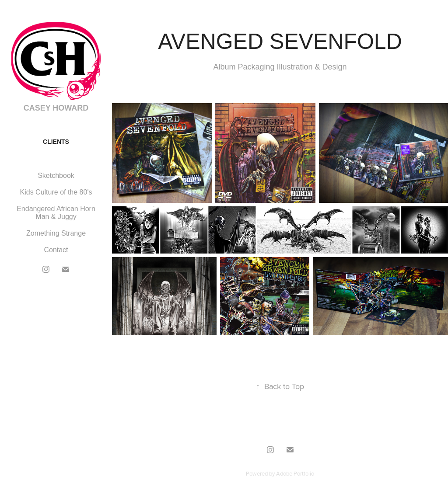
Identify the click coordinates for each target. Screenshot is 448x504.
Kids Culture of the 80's (56, 192)
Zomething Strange (56, 233)
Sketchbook (56, 176)
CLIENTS (56, 142)
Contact (56, 250)
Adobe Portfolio (295, 473)
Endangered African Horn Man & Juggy (56, 213)
